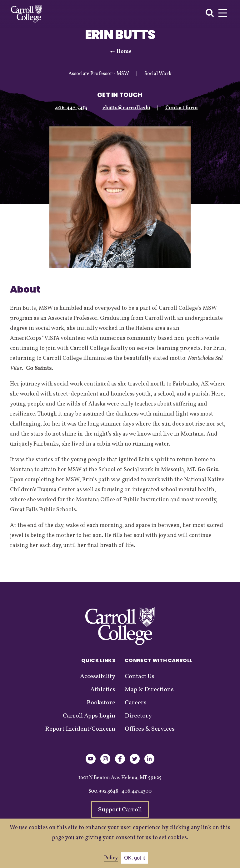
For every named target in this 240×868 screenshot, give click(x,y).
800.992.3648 (103, 791)
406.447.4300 (137, 791)
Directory (138, 716)
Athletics (103, 690)
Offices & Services (150, 729)
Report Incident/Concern (80, 729)
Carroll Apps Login (89, 716)
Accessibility (98, 677)
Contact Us (140, 677)
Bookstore (101, 703)
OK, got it (135, 858)
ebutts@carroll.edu (126, 108)
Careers (136, 703)
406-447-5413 (71, 108)
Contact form (182, 108)
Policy (111, 858)
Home (124, 52)
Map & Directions (149, 690)
